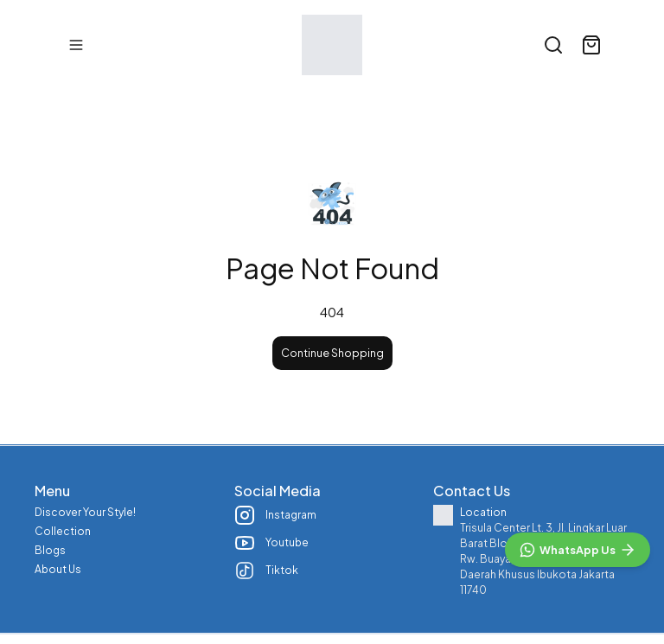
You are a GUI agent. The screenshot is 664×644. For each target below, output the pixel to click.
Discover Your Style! (85, 512)
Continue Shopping (332, 353)
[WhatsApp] (578, 550)
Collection (63, 531)
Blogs (50, 550)
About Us (58, 569)
